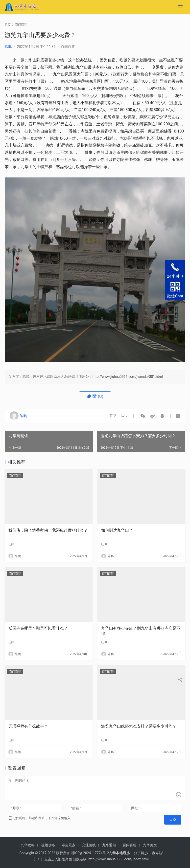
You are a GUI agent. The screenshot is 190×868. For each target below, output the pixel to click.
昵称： (16, 808)
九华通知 (109, 845)
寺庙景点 (69, 845)
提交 (174, 818)
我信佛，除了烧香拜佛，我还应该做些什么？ (48, 530)
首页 (8, 25)
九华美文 (150, 845)
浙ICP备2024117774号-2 (90, 853)
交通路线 (89, 845)
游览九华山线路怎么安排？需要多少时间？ (139, 726)
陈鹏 (8, 47)
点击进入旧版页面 (58, 859)
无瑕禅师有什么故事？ (28, 726)
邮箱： (76, 808)
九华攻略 (28, 845)
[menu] (180, 8)
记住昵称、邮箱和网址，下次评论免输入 (40, 818)
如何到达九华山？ (117, 530)
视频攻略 (48, 845)
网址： (136, 808)
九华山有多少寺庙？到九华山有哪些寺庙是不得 (141, 631)
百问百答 (68, 47)
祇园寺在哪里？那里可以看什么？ (38, 628)
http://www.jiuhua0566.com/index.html (119, 859)
